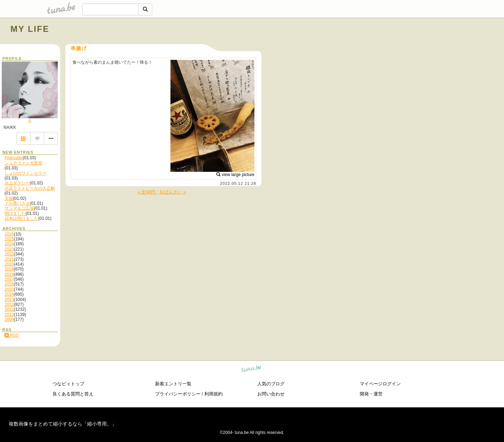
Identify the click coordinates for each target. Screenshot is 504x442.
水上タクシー (17, 183)
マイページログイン (380, 384)
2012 (9, 304)
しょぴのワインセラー (26, 173)
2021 (9, 259)
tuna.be (251, 370)
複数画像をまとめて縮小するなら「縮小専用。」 (63, 424)
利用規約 (213, 394)
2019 (9, 269)
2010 (9, 315)
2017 (9, 279)
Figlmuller (14, 158)
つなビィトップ (68, 384)
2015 (9, 289)
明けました (15, 213)
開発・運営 (371, 394)
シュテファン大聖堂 (23, 163)
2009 (9, 320)
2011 (9, 309)
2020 (9, 264)
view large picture (235, 175)
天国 (9, 198)
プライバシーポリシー (178, 394)
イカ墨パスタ (17, 203)
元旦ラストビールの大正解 (30, 188)
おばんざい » (173, 192)
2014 (9, 294)
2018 (9, 274)
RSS (12, 335)
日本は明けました (21, 218)
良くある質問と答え (73, 394)
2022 (9, 254)
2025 (9, 239)
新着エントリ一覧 (173, 384)
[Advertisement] (414, 45)
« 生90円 (147, 192)
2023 (9, 249)
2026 (9, 234)
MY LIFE (30, 29)
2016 (9, 284)
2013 (9, 300)
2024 (9, 244)
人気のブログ (271, 384)
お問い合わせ (271, 394)
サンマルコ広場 (19, 208)
